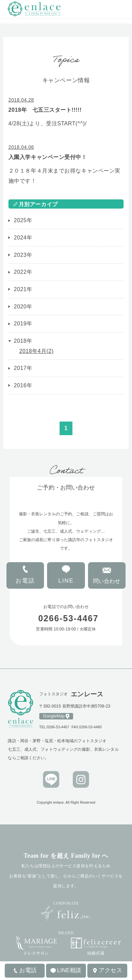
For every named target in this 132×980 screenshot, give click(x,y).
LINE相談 (69, 970)
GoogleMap (54, 716)
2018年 (23, 341)
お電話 (25, 581)
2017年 (23, 368)
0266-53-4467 (72, 618)
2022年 (23, 272)
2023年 (23, 255)
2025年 (23, 220)
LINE (66, 581)
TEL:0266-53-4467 (54, 727)
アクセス (111, 970)
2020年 (23, 307)
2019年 (23, 324)
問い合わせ (107, 581)
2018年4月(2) (37, 351)
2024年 (23, 238)
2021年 (23, 289)
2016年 (23, 385)
